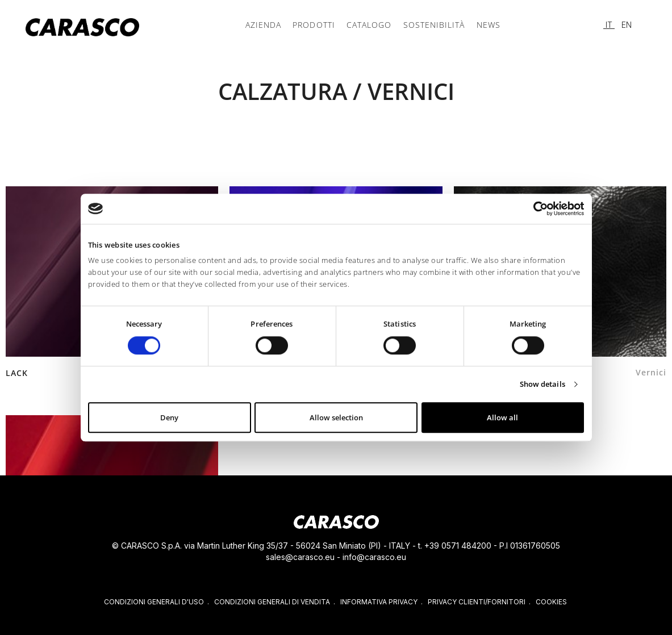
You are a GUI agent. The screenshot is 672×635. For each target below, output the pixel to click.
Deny (169, 418)
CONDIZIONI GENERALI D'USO (154, 602)
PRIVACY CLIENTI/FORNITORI (477, 602)
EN (627, 25)
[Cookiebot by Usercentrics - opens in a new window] (534, 208)
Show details (542, 385)
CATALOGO (369, 25)
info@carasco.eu (374, 557)
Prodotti (315, 25)
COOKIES (551, 602)
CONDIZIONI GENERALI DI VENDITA (272, 602)
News (485, 25)
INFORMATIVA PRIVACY (379, 602)
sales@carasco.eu (300, 557)
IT (609, 25)
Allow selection (336, 418)
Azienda (266, 25)
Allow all (502, 418)
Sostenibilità (432, 25)
